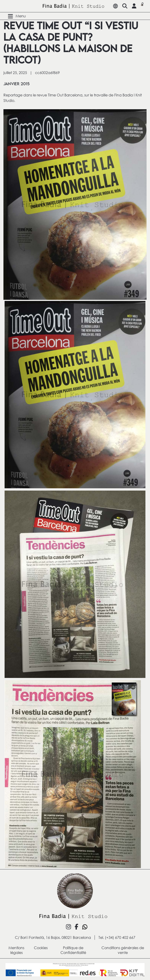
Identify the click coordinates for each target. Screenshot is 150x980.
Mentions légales (16, 950)
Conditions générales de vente (123, 950)
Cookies (41, 948)
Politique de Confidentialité (73, 950)
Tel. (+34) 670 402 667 (117, 938)
